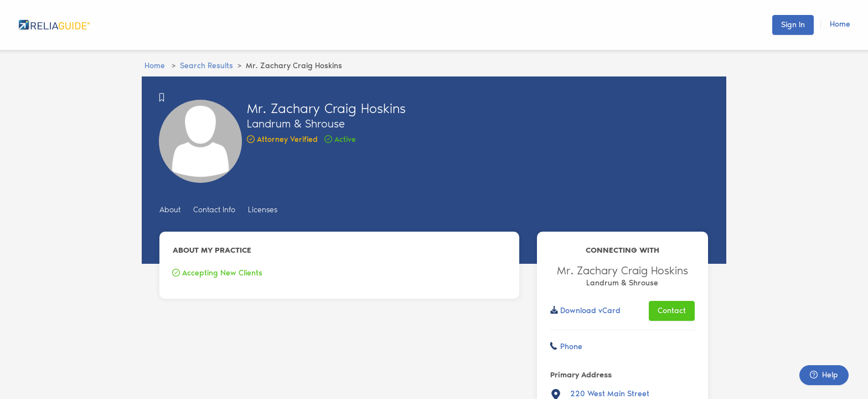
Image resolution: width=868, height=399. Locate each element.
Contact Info (214, 210)
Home (840, 24)
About (170, 210)
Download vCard (590, 311)
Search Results (206, 66)
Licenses (263, 210)
